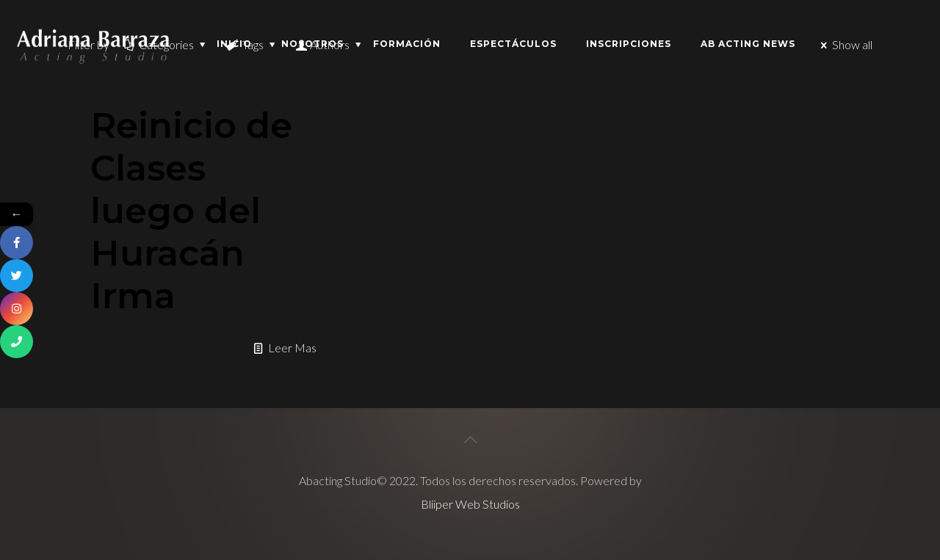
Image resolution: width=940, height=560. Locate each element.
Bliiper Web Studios (470, 504)
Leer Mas (292, 348)
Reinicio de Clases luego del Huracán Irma (191, 211)
